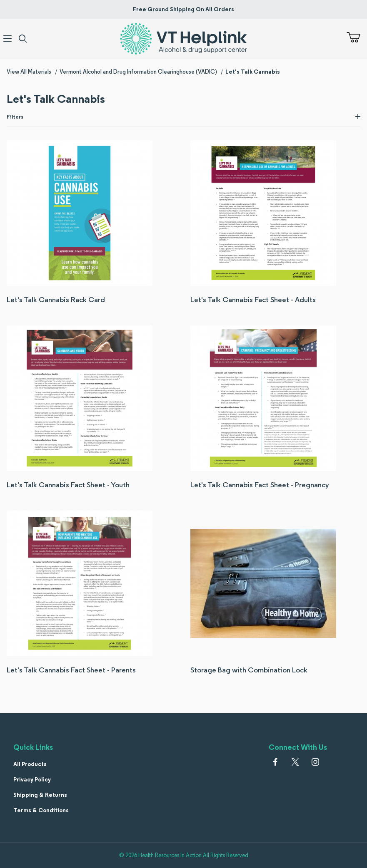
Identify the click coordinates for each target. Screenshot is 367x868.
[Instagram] (315, 762)
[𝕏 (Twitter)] (295, 762)
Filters (183, 117)
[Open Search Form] (23, 39)
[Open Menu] (8, 39)
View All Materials (29, 72)
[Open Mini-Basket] (357, 37)
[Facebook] (275, 762)
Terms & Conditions (41, 810)
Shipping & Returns (40, 795)
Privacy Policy (32, 779)
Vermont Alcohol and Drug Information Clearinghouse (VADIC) (138, 72)
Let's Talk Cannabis (253, 72)
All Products (30, 764)
